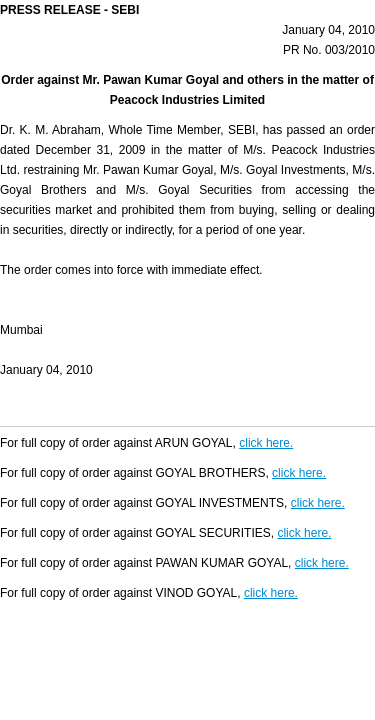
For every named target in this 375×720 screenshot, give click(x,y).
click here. (266, 443)
